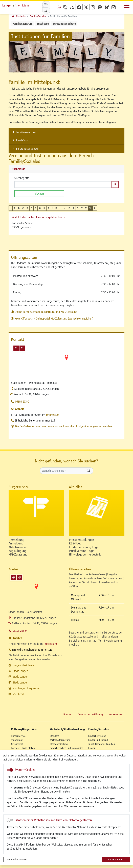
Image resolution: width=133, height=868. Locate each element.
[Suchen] (39, 194)
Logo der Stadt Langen (19, 5)
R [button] (73, 208)
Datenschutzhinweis (17, 859)
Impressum (53, 415)
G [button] (40, 208)
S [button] (78, 208)
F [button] (36, 208)
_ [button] (11, 208)
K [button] (56, 208)
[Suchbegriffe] (63, 185)
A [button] (15, 208)
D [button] (27, 208)
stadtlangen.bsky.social (26, 688)
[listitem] (66, 132)
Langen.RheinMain (23, 665)
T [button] (82, 208)
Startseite (21, 16)
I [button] (48, 208)
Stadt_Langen (20, 671)
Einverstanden (116, 859)
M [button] (65, 208)
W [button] (90, 208)
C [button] (23, 208)
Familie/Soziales (38, 16)
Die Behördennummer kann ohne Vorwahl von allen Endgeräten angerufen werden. (64, 426)
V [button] (86, 208)
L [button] (60, 208)
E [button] (31, 208)
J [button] (52, 208)
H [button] (44, 208)
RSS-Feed (18, 694)
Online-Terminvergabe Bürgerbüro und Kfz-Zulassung (46, 312)
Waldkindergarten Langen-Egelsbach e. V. (39, 217)
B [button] (19, 208)
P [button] (69, 208)
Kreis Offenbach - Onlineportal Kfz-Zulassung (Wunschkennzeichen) (54, 318)
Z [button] (95, 208)
